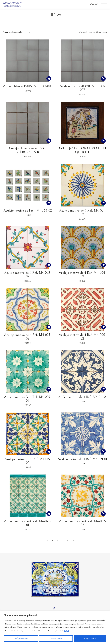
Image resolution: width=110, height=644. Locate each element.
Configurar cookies (21, 638)
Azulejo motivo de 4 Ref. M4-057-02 (82, 523)
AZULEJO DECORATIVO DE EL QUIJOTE (82, 150)
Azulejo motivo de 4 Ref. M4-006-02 (82, 337)
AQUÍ (66, 631)
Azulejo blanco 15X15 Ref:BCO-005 (28, 86)
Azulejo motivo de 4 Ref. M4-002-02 (28, 274)
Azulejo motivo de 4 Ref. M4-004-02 (82, 274)
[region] (55, 628)
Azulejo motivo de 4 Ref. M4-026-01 (28, 523)
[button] (49, 79)
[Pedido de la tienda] (18, 32)
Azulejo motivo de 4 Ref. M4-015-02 (28, 461)
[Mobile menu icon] (104, 4)
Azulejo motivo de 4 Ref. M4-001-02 (82, 212)
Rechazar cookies (56, 638)
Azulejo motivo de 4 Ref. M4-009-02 (28, 399)
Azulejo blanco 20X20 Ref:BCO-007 (82, 88)
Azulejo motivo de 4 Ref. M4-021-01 (82, 459)
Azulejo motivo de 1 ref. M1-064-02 (28, 210)
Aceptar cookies (90, 638)
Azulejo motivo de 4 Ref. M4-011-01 (82, 397)
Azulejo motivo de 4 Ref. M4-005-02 (28, 337)
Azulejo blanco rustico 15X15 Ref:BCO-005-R (28, 150)
